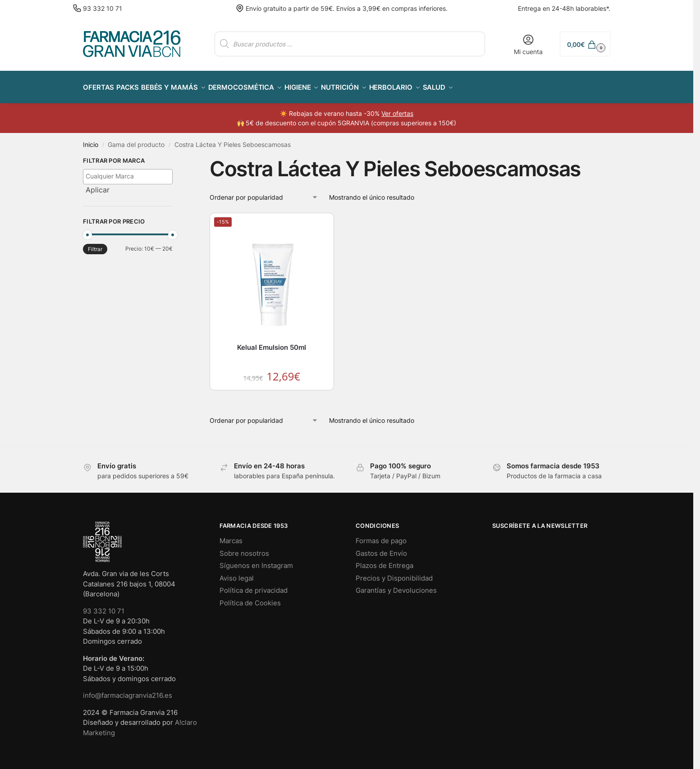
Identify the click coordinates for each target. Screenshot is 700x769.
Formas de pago (381, 536)
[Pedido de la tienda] (264, 192)
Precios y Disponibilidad (394, 573)
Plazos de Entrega (384, 561)
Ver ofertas (397, 108)
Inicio (91, 140)
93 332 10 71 (103, 8)
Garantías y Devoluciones (396, 585)
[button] (585, 44)
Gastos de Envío (381, 548)
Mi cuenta (528, 44)
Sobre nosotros (244, 548)
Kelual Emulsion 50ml (272, 342)
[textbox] (130, 171)
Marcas (231, 536)
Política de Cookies (250, 597)
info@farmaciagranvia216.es (128, 690)
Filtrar (95, 244)
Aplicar (98, 184)
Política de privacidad (254, 585)
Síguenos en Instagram (256, 561)
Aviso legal (237, 573)
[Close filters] (175, 157)
